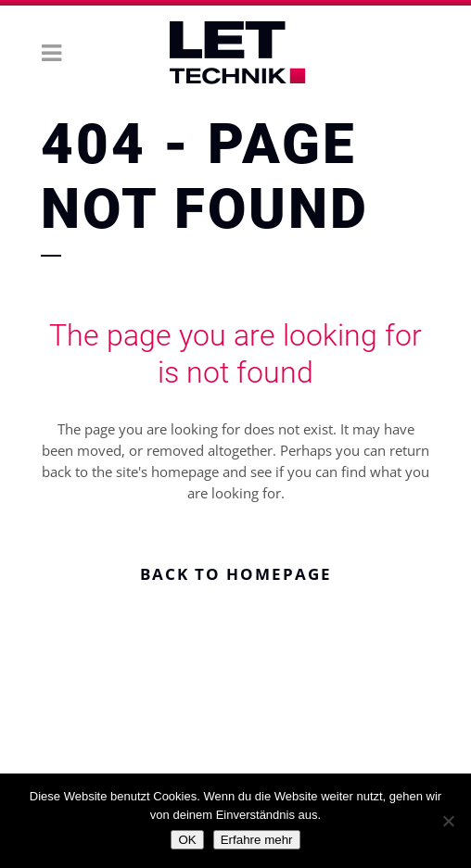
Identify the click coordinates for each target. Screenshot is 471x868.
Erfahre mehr (257, 840)
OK (187, 840)
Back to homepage (236, 574)
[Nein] (448, 821)
